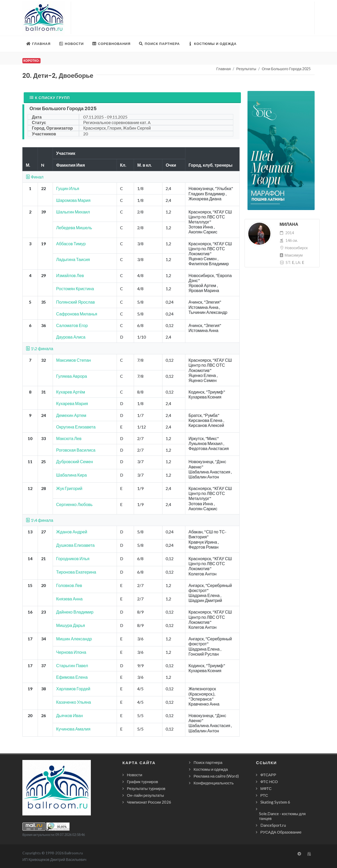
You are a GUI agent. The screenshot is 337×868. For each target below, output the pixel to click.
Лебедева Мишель (74, 228)
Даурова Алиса (71, 337)
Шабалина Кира (71, 475)
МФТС (266, 788)
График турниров (142, 782)
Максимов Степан (73, 360)
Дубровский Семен (75, 461)
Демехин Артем (71, 415)
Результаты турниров (146, 788)
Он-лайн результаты (145, 795)
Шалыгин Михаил (73, 212)
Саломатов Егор (72, 325)
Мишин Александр (74, 639)
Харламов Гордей (73, 689)
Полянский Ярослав (75, 302)
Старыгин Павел (72, 665)
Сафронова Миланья (77, 314)
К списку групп (50, 98)
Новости (135, 775)
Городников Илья (73, 558)
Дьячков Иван (69, 715)
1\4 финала (39, 520)
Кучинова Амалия (73, 729)
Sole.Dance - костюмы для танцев (282, 816)
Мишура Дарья (70, 625)
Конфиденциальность (214, 783)
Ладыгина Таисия (73, 259)
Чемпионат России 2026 (149, 802)
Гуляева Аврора (71, 376)
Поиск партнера (208, 762)
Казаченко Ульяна (73, 702)
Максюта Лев (69, 438)
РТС (264, 795)
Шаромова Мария (73, 200)
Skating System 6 (275, 802)
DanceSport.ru (273, 825)
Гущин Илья (68, 188)
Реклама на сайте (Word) (216, 776)
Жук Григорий (69, 488)
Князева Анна (69, 599)
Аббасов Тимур (71, 244)
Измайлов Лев (70, 275)
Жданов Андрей (72, 532)
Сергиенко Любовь (74, 504)
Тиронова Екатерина (76, 572)
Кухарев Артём (71, 392)
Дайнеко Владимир (75, 612)
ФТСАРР (268, 775)
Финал (35, 177)
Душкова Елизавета (75, 545)
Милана (289, 224)
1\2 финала (39, 348)
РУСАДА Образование (281, 832)
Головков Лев (69, 585)
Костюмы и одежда (211, 769)
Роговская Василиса (76, 450)
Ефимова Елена (72, 677)
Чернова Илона (71, 652)
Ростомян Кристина (75, 289)
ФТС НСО (269, 782)
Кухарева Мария (72, 403)
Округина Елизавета (76, 427)
